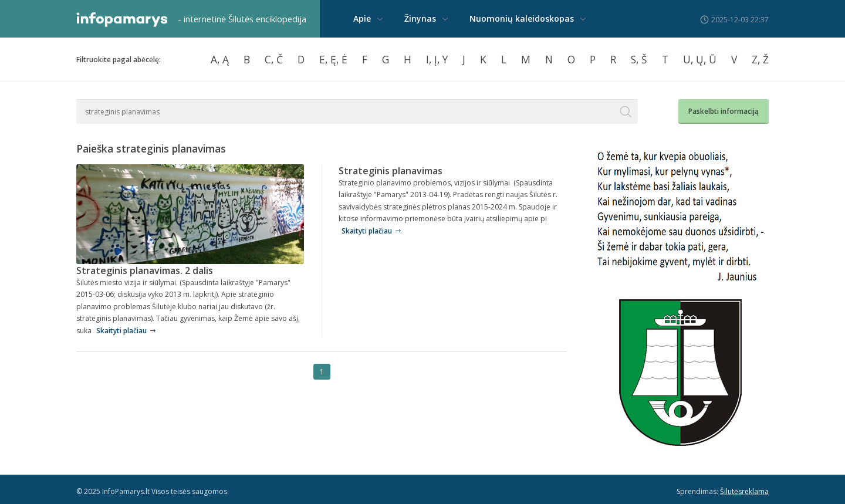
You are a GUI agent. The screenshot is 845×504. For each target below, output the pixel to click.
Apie (362, 18)
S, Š (639, 59)
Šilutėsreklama (744, 491)
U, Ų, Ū (700, 59)
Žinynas (420, 18)
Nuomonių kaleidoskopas (522, 18)
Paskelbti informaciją (724, 111)
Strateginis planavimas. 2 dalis (145, 270)
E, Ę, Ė (333, 59)
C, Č (274, 59)
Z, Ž (760, 59)
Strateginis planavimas (391, 171)
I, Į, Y (437, 59)
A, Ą (220, 59)
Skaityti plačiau (121, 331)
